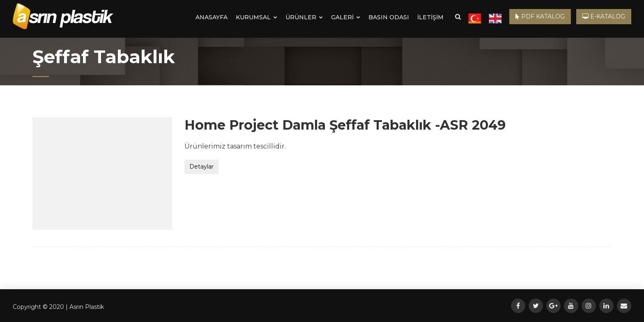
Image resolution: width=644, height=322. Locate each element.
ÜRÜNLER (304, 17)
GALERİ (346, 17)
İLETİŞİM (430, 17)
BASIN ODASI (389, 17)
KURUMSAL (256, 17)
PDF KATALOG (540, 16)
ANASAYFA (212, 17)
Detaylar (201, 167)
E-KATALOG (604, 16)
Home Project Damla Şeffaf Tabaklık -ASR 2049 (345, 125)
